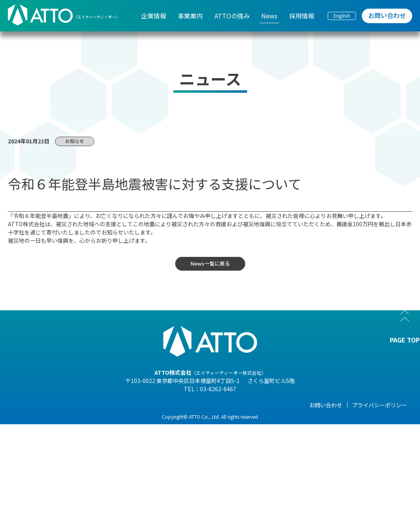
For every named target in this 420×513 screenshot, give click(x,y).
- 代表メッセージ (82, 417)
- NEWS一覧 (259, 417)
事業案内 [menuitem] (190, 16)
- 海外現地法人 (79, 461)
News (252, 405)
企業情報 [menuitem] (154, 16)
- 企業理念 (74, 450)
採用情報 (317, 405)
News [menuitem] (269, 16)
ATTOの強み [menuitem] (232, 16)
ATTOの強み (199, 405)
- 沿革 (68, 483)
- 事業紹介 (74, 472)
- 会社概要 (74, 428)
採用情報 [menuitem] (302, 16)
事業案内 (133, 405)
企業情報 (72, 405)
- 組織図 (71, 439)
